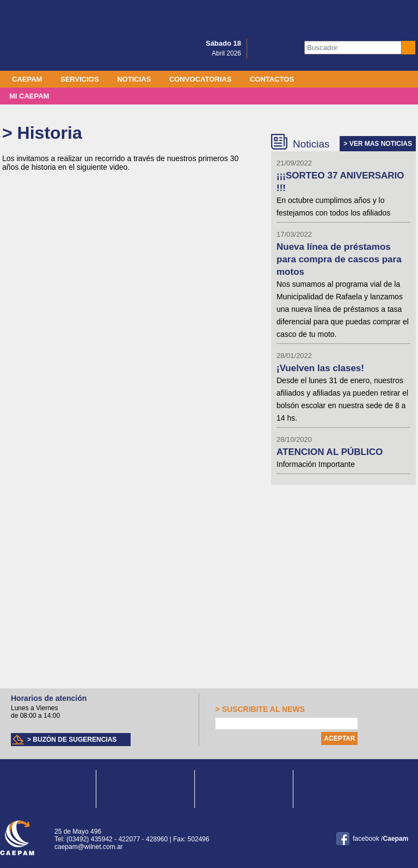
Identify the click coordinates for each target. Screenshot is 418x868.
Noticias (134, 79)
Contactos (272, 79)
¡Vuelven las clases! (320, 368)
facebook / (380, 839)
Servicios (80, 79)
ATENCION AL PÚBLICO (330, 452)
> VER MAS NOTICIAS (378, 144)
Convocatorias (200, 79)
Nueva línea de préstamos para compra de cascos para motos (339, 259)
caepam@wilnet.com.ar (89, 847)
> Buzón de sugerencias (72, 740)
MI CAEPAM (29, 96)
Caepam (27, 79)
